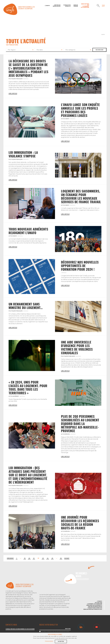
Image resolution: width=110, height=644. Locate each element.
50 (61, 558)
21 (34, 558)
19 (25, 558)
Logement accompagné (95, 604)
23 (43, 558)
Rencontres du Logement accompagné (85, 6)
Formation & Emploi (67, 6)
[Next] (67, 559)
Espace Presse (76, 6)
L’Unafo (47, 6)
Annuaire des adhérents (94, 605)
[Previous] (10, 559)
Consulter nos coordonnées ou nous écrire (20, 629)
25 (52, 558)
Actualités (98, 603)
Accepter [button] (61, 641)
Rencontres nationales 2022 (93, 609)
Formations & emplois (95, 608)
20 (29, 558)
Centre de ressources (57, 6)
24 (48, 558)
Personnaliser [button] (49, 641)
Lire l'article (13, 93)
